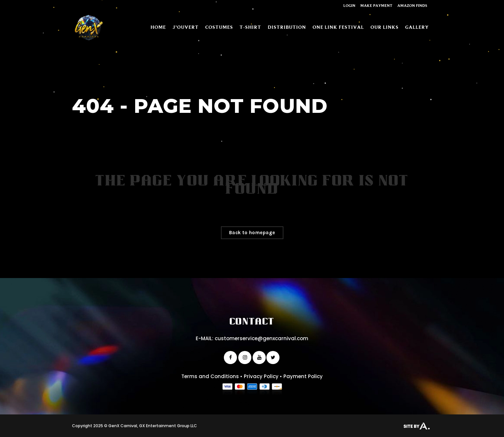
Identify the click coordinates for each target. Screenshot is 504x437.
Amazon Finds (412, 5)
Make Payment (376, 5)
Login (349, 5)
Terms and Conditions (210, 376)
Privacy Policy (261, 376)
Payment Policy (303, 376)
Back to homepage (252, 233)
